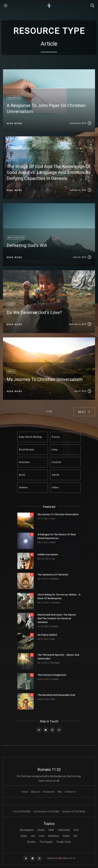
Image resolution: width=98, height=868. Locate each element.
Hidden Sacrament (48, 555)
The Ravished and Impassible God (56, 695)
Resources (49, 792)
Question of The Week (73, 812)
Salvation (55, 579)
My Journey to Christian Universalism (58, 515)
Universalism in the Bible (46, 812)
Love (42, 836)
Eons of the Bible (22, 812)
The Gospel (55, 663)
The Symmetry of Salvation (53, 575)
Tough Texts (64, 842)
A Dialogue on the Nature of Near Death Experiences (57, 537)
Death (53, 542)
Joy (53, 559)
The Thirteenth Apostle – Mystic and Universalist (58, 657)
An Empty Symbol (47, 635)
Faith (53, 519)
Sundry (55, 626)
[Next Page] (84, 412)
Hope (24, 836)
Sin (75, 836)
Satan (66, 836)
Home (25, 792)
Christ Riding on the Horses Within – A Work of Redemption (59, 597)
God (53, 639)
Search (93, 4)
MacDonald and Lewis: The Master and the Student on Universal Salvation (57, 619)
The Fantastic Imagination (52, 675)
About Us (36, 792)
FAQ (60, 792)
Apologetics (27, 830)
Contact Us (70, 792)
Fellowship (64, 830)
